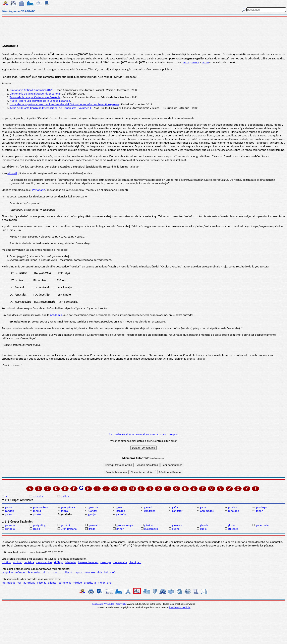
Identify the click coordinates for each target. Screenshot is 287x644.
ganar (203, 507)
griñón (120, 529)
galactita (38, 496)
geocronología (125, 525)
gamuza (93, 507)
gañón (259, 511)
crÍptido (6, 562)
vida (99, 572)
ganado (149, 507)
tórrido (78, 583)
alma (46, 572)
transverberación (88, 562)
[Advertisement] (144, 30)
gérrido (148, 525)
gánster (37, 514)
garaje (92, 514)
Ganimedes (207, 511)
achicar (17, 562)
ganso (8, 514)
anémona (21, 572)
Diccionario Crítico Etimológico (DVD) (32, 90)
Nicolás (42, 583)
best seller (34, 572)
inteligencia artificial (180, 607)
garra (186, 62)
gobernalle (262, 525)
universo (90, 572)
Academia (56, 315)
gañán (176, 507)
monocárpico (44, 562)
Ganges (93, 511)
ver (19, 583)
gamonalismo (41, 507)
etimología (65, 583)
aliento (52, 583)
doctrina (29, 562)
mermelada (9, 583)
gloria (231, 525)
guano (176, 529)
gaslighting (39, 525)
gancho (232, 507)
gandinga (261, 507)
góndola (10, 529)
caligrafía (68, 572)
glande (204, 525)
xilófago (59, 562)
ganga (64, 511)
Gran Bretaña (69, 529)
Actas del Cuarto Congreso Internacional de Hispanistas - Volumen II (51, 108)
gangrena (150, 511)
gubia (203, 529)
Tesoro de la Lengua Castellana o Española (35, 97)
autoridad (29, 583)
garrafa (195, 62)
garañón (121, 514)
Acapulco (7, 572)
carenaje (106, 562)
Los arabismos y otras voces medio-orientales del (64, 104)
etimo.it (12, 173)
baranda (56, 572)
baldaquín (110, 572)
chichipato (135, 562)
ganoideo (233, 511)
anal (110, 583)
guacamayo (151, 529)
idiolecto (71, 562)
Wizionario (39, 190)
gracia (36, 529)
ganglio (121, 511)
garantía (10, 525)
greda (92, 529)
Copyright (121, 604)
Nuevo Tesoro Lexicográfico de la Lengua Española (40, 101)
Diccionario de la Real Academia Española (35, 94)
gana (119, 507)
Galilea (65, 496)
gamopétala (68, 507)
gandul (37, 511)
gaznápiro (66, 525)
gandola (10, 511)
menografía (120, 562)
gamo (8, 507)
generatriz (95, 525)
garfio (205, 62)
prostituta (90, 583)
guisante (233, 529)
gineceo (177, 525)
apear (79, 572)
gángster (177, 511)
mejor (101, 583)
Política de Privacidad (104, 604)
